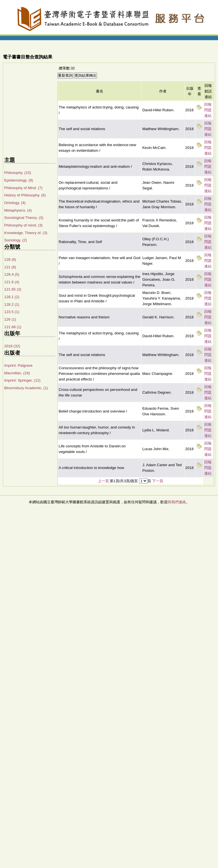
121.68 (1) (13, 327)
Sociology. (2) (16, 240)
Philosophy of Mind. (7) (23, 188)
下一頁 (158, 481)
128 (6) (10, 260)
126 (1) (10, 319)
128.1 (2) (12, 297)
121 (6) (10, 267)
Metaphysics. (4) (18, 210)
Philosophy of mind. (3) (23, 225)
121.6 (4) (12, 282)
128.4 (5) (12, 274)
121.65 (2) (13, 289)
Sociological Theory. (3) (24, 218)
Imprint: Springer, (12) (22, 380)
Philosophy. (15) (18, 173)
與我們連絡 (177, 502)
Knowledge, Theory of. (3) (26, 233)
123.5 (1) (12, 312)
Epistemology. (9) (19, 180)
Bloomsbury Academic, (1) (26, 388)
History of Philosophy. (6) (25, 195)
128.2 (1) (12, 304)
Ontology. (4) (15, 203)
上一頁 (103, 481)
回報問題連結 (208, 110)
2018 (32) (12, 346)
